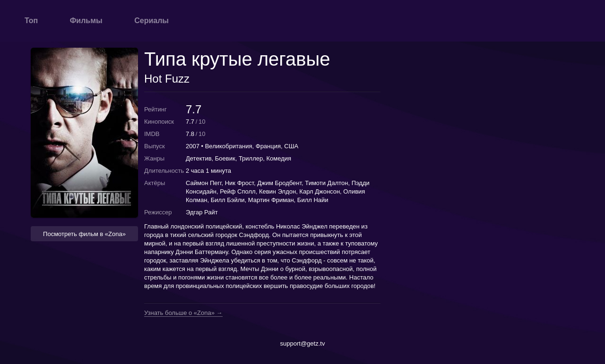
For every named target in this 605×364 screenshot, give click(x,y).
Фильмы (86, 21)
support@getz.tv (303, 343)
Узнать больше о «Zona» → (183, 313)
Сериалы (151, 21)
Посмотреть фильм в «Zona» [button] (84, 234)
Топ (31, 21)
